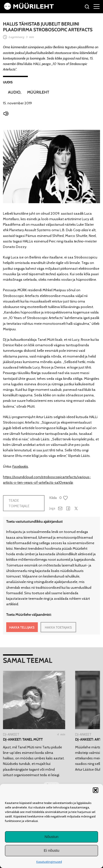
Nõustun (51, 837)
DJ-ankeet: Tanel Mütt (23, 739)
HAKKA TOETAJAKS (58, 627)
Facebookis (20, 466)
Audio (14, 92)
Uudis (8, 82)
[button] (96, 790)
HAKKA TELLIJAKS (22, 627)
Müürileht (38, 92)
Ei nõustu (52, 850)
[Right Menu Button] (97, 6)
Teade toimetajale (19, 503)
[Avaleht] (29, 9)
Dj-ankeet (11, 734)
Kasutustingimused (49, 862)
